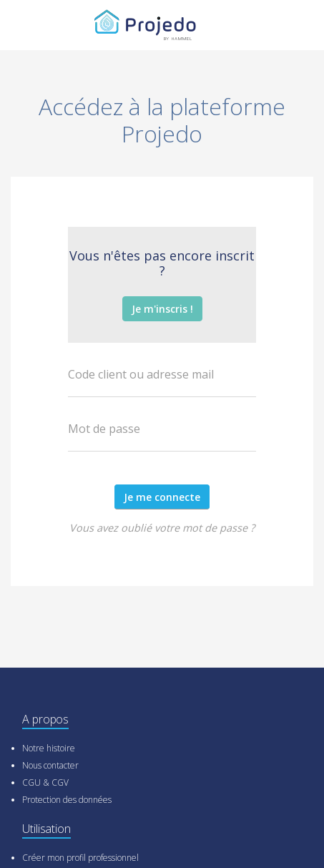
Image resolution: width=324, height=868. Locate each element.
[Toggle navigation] (285, 25)
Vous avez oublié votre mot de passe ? (162, 528)
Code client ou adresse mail (141, 374)
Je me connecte (162, 497)
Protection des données (67, 800)
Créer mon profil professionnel (80, 858)
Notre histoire (49, 748)
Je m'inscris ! (162, 309)
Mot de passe (104, 429)
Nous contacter (50, 765)
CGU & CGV (45, 782)
